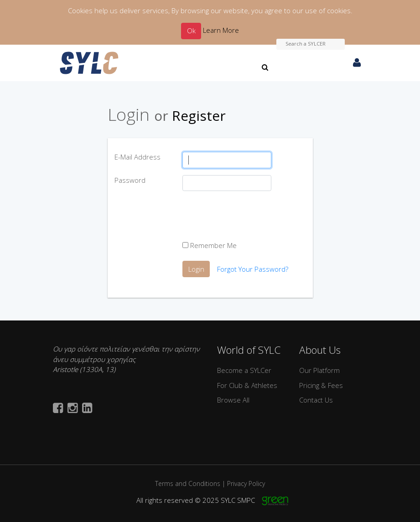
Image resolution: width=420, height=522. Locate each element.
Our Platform (319, 370)
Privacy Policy (246, 483)
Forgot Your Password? (253, 269)
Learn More (221, 30)
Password (130, 180)
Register (199, 116)
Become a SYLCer (244, 370)
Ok (191, 31)
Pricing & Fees (321, 385)
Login (196, 269)
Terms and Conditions (188, 483)
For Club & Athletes (247, 385)
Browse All (233, 400)
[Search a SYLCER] (311, 44)
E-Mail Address (137, 157)
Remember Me (210, 245)
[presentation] (252, 216)
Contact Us (316, 400)
